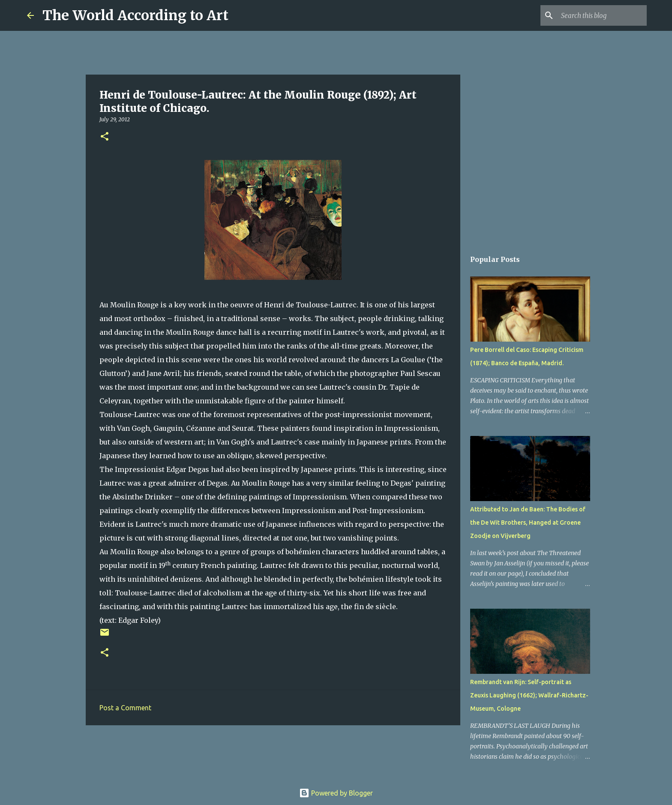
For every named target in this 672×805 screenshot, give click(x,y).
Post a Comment (125, 708)
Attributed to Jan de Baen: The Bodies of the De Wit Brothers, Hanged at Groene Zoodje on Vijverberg (528, 523)
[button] (105, 137)
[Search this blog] (602, 15)
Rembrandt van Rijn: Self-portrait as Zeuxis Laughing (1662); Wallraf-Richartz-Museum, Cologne (529, 695)
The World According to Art (135, 15)
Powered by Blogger (336, 793)
